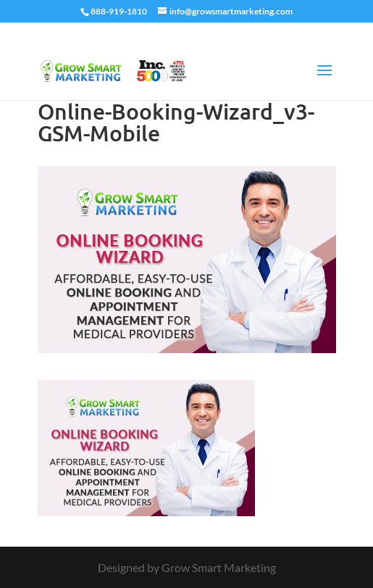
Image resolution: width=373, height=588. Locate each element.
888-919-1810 (119, 11)
